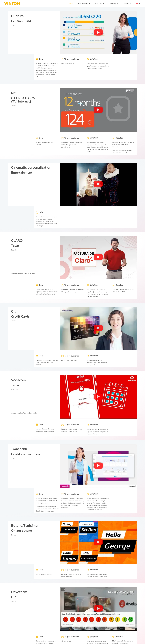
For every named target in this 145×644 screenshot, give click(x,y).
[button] (84, 4)
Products (99, 4)
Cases (70, 4)
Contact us (127, 4)
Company (113, 4)
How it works (84, 4)
